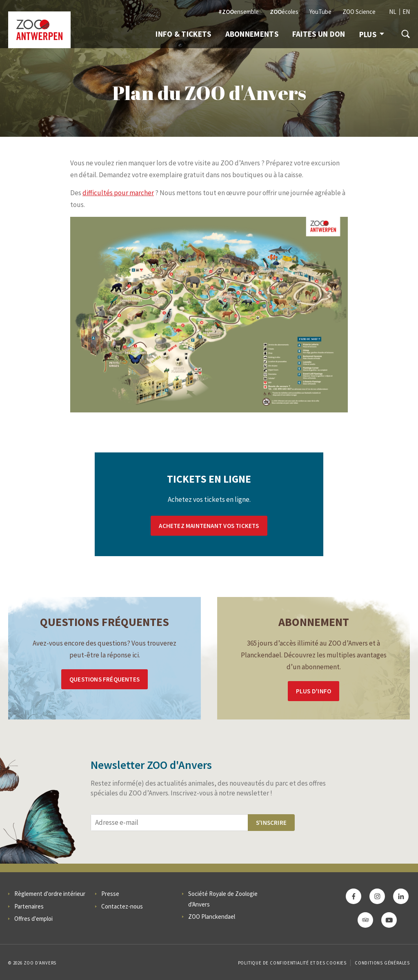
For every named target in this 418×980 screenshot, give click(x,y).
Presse (110, 894)
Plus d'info (313, 691)
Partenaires (29, 906)
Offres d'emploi (33, 919)
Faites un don (319, 34)
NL (393, 12)
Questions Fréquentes (104, 679)
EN (406, 12)
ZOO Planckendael (212, 917)
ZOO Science (359, 12)
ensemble (239, 12)
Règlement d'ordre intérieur (50, 894)
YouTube (320, 12)
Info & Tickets (183, 34)
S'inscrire (271, 823)
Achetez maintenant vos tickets (209, 526)
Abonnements (252, 34)
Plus (372, 34)
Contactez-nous (122, 906)
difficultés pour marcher (118, 193)
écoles (284, 12)
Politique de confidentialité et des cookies (292, 963)
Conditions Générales (382, 963)
